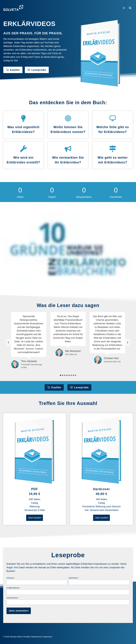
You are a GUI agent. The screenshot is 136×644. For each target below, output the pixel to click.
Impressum (48, 637)
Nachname (74, 578)
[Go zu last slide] (8, 342)
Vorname (11, 578)
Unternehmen (13, 598)
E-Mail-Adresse (14, 588)
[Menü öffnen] (124, 8)
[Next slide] (127, 342)
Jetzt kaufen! (35, 518)
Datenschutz (36, 637)
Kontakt (26, 637)
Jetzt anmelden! (19, 611)
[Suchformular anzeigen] (130, 8)
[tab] (61, 375)
